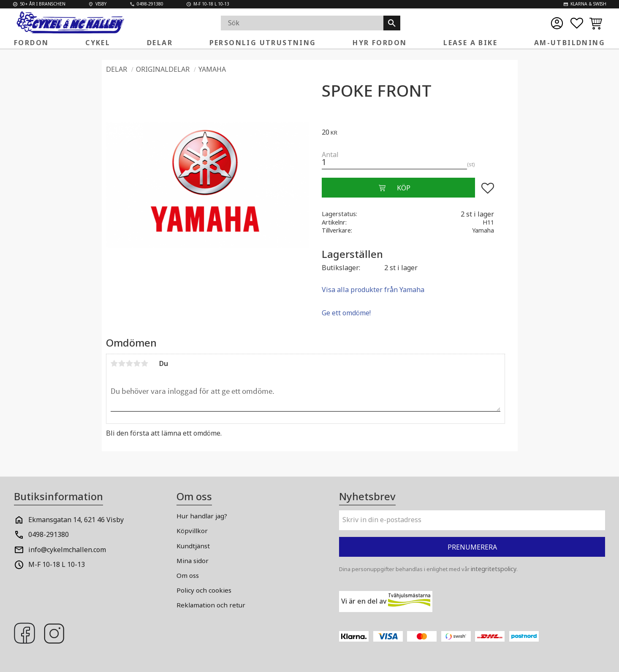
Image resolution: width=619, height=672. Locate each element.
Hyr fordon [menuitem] (380, 43)
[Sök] (392, 23)
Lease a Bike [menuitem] (470, 43)
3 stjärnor (130, 363)
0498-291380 (49, 534)
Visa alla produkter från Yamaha (373, 290)
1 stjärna (114, 363)
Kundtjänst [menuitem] (193, 546)
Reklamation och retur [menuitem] (211, 605)
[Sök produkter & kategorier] (302, 23)
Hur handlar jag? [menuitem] (202, 516)
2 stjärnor (122, 363)
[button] (577, 23)
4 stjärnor (137, 363)
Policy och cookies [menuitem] (204, 590)
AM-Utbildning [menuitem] (570, 43)
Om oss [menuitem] (188, 575)
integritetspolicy (494, 569)
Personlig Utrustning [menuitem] (263, 43)
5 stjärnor (145, 363)
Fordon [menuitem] (31, 43)
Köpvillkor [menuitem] (192, 531)
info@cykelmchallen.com (67, 550)
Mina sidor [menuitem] (193, 561)
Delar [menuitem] (160, 43)
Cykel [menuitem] (98, 43)
